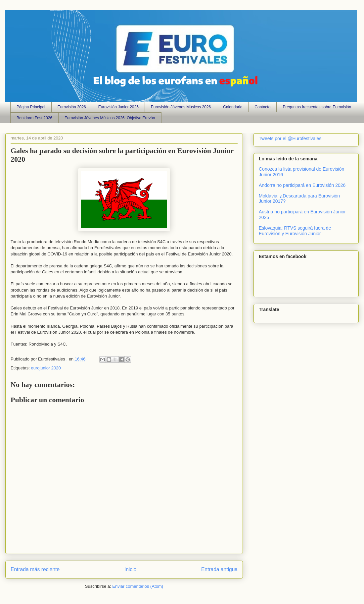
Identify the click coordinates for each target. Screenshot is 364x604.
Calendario (233, 107)
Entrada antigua (219, 569)
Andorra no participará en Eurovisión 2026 (302, 185)
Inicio (130, 569)
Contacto (262, 107)
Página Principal (31, 107)
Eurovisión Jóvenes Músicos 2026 (181, 107)
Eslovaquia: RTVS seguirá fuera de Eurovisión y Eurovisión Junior (295, 231)
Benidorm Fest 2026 (34, 118)
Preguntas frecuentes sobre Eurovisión (317, 107)
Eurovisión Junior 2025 (118, 107)
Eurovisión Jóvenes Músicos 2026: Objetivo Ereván (110, 118)
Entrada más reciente (35, 569)
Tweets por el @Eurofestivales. (291, 138)
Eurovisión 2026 (72, 107)
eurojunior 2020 (46, 368)
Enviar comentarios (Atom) (138, 586)
